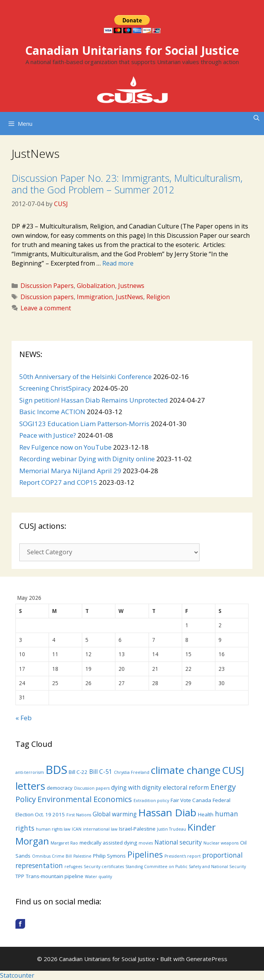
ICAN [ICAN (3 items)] (77, 829)
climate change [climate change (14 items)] (186, 770)
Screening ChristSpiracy (55, 388)
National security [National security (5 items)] (178, 842)
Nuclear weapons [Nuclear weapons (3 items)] (221, 843)
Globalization (96, 286)
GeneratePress (207, 959)
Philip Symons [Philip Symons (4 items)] (109, 856)
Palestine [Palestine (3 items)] (82, 856)
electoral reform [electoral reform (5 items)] (186, 787)
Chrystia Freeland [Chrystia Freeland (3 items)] (132, 772)
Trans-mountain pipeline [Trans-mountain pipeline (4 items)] (55, 876)
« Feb (24, 718)
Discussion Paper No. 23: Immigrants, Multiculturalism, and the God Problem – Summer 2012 (127, 184)
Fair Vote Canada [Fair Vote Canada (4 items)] (191, 800)
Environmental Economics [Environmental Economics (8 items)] (85, 799)
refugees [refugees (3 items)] (73, 867)
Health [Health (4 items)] (206, 814)
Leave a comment (46, 308)
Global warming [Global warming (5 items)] (115, 814)
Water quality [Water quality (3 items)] (98, 877)
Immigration (95, 297)
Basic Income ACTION (52, 412)
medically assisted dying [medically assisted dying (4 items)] (108, 843)
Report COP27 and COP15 (58, 482)
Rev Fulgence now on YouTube (65, 447)
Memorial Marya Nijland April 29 (70, 471)
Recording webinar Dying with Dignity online (87, 459)
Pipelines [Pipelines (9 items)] (145, 854)
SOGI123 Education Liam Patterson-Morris (84, 424)
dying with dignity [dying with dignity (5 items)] (136, 787)
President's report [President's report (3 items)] (183, 856)
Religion (158, 297)
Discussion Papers (47, 286)
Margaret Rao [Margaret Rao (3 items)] (64, 843)
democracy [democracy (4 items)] (60, 788)
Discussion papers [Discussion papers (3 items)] (92, 788)
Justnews (131, 286)
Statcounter (17, 975)
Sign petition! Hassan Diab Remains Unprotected (94, 400)
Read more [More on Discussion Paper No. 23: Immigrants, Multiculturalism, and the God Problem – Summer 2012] (118, 263)
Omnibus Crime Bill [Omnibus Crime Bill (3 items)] (52, 856)
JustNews (129, 297)
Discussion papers (47, 297)
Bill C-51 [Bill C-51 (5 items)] (101, 772)
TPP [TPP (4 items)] (20, 876)
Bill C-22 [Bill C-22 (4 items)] (78, 772)
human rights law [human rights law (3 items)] (53, 829)
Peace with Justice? (48, 435)
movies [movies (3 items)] (146, 843)
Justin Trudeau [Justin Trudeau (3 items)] (172, 829)
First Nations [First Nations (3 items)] (79, 815)
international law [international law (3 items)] (100, 829)
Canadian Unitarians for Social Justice (132, 50)
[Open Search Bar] (256, 118)
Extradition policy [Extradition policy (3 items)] (151, 801)
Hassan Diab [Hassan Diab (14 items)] (167, 812)
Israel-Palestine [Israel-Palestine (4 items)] (137, 829)
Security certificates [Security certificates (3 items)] (104, 867)
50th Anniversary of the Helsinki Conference (85, 377)
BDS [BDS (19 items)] (56, 770)
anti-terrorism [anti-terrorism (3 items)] (30, 772)
